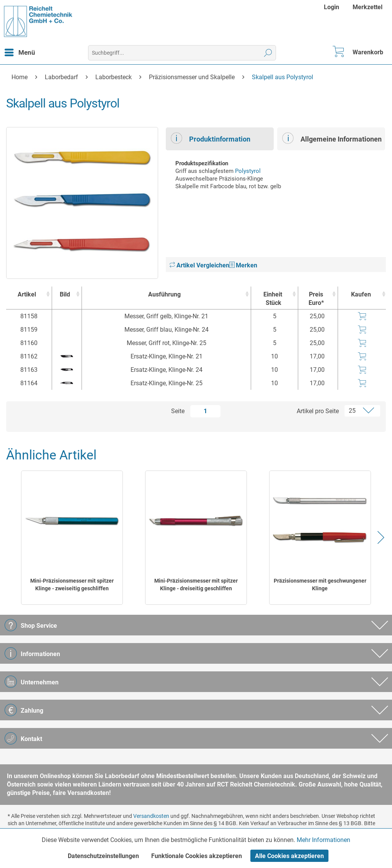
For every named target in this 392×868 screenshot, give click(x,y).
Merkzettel (367, 7)
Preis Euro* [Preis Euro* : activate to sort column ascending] (316, 299)
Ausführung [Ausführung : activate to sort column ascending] (164, 294)
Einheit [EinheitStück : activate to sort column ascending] (273, 299)
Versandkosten (151, 816)
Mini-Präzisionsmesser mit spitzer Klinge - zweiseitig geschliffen (72, 585)
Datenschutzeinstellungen (103, 856)
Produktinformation (211, 138)
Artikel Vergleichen (199, 265)
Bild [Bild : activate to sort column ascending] (65, 294)
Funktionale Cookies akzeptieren (197, 856)
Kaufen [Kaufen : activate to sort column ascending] (361, 294)
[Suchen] (268, 53)
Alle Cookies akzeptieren (289, 856)
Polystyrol (248, 171)
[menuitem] (332, 7)
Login (332, 7)
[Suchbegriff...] (182, 53)
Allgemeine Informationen (332, 138)
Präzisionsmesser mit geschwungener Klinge (320, 585)
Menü (20, 51)
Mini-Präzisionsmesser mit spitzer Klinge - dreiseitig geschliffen (196, 585)
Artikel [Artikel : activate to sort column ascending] (27, 294)
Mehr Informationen (323, 840)
